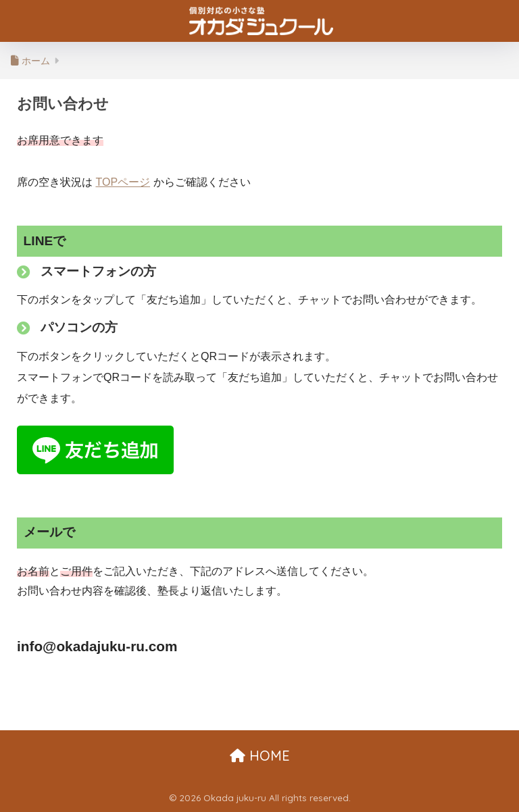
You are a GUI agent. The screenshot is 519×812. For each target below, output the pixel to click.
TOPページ (123, 182)
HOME (260, 756)
